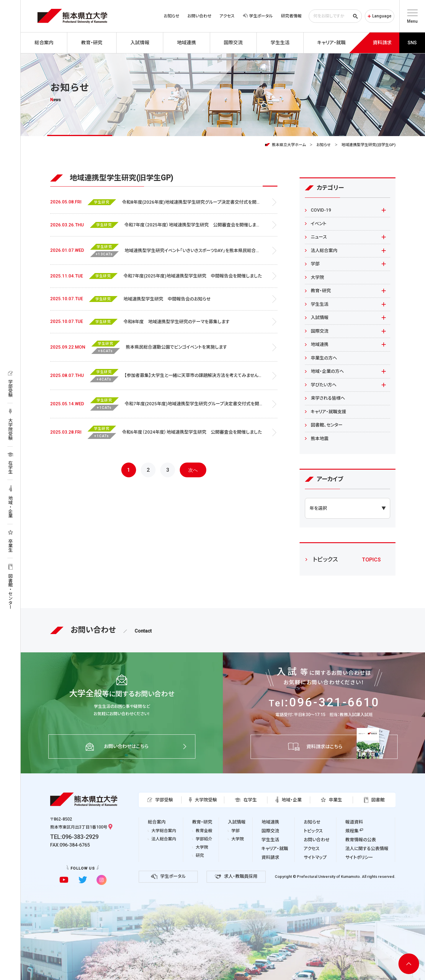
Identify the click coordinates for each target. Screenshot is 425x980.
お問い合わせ (199, 16)
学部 (315, 264)
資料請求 (270, 857)
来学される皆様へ (328, 398)
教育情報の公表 (361, 840)
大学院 (317, 277)
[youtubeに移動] (64, 880)
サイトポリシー (359, 857)
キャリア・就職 (275, 849)
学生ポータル (258, 16)
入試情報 (320, 318)
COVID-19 (321, 210)
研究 (200, 855)
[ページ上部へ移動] (409, 964)
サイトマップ (315, 857)
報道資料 (354, 822)
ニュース (319, 237)
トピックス (313, 831)
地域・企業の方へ (327, 371)
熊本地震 (320, 439)
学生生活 (320, 304)
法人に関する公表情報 (367, 849)
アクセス (227, 16)
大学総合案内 (164, 831)
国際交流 (320, 331)
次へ (193, 470)
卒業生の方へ (324, 358)
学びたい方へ (324, 385)
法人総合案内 (324, 251)
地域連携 (320, 344)
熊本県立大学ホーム (289, 145)
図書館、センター (327, 425)
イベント (319, 224)
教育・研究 (321, 291)
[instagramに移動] (101, 880)
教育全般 (204, 831)
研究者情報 (291, 16)
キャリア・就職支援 (328, 412)
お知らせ (171, 16)
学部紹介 (204, 839)
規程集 (352, 831)
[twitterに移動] (83, 880)
